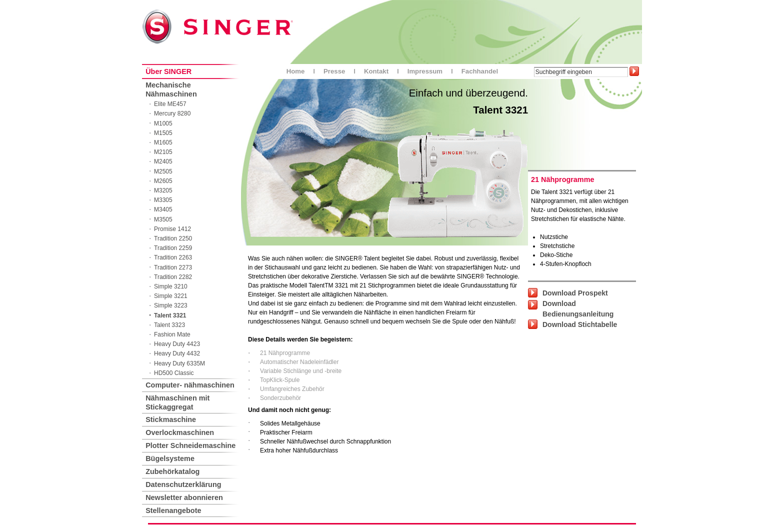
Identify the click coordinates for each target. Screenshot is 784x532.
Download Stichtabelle (580, 324)
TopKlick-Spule (280, 380)
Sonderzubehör (280, 398)
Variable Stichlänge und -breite (301, 371)
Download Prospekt (575, 293)
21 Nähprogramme (285, 353)
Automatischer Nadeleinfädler (299, 362)
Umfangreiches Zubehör (292, 389)
